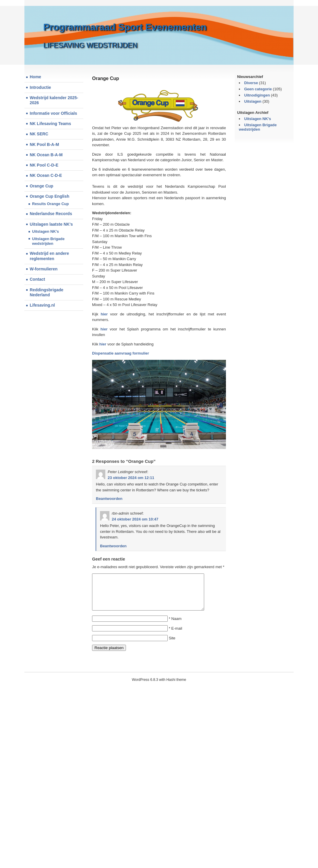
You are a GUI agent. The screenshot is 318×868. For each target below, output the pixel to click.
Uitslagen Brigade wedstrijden (48, 241)
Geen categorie (258, 89)
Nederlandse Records (51, 214)
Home (35, 77)
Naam (176, 626)
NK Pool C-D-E (44, 165)
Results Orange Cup (50, 204)
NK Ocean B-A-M (46, 155)
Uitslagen (253, 101)
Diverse (251, 83)
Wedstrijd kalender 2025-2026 (54, 100)
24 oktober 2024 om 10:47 (135, 519)
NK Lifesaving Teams (50, 124)
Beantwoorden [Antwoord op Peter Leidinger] (109, 499)
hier (104, 314)
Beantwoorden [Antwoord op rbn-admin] (113, 546)
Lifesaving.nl (42, 305)
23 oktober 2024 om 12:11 (131, 478)
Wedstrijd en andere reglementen (49, 256)
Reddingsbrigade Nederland (46, 292)
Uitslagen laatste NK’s (51, 224)
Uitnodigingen (257, 95)
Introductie (40, 87)
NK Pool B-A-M (44, 144)
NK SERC (39, 134)
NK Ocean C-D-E (46, 175)
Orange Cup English (50, 196)
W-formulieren (44, 269)
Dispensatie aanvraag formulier (121, 353)
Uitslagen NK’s (45, 231)
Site (172, 645)
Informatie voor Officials (53, 113)
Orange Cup (41, 186)
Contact (37, 279)
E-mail (177, 635)
